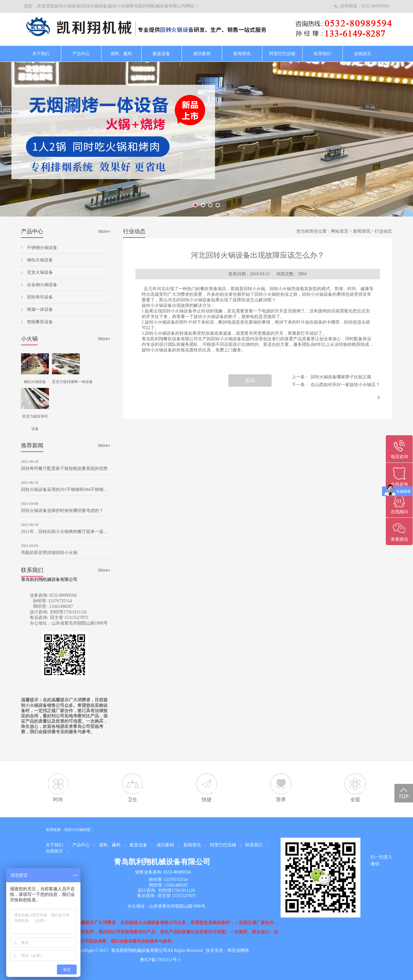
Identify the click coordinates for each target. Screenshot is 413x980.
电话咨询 (399, 457)
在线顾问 (399, 512)
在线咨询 (399, 484)
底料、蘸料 (121, 54)
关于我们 (41, 54)
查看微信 (399, 539)
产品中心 (81, 54)
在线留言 (363, 54)
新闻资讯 (242, 54)
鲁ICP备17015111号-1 (160, 960)
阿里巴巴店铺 (282, 54)
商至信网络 (238, 950)
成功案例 (202, 54)
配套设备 (161, 54)
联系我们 (322, 54)
